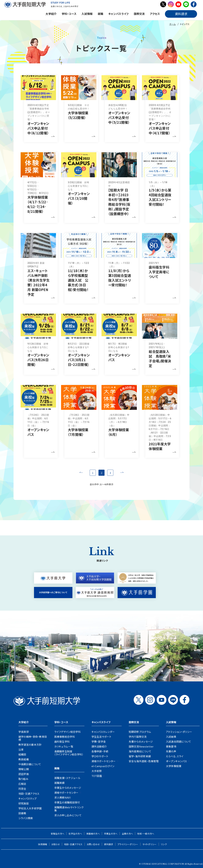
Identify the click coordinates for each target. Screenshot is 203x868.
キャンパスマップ (27, 798)
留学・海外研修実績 (140, 756)
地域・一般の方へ (146, 834)
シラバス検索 (26, 818)
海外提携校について (140, 751)
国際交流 (139, 14)
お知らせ (56, 844)
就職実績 (59, 783)
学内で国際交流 (138, 737)
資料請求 (109, 844)
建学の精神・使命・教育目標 (33, 738)
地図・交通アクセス (29, 794)
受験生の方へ (58, 834)
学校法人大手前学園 (30, 808)
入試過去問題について (179, 742)
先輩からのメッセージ (141, 742)
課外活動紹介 (99, 746)
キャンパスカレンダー (103, 732)
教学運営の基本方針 (30, 745)
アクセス (155, 14)
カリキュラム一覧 (64, 746)
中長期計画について (30, 764)
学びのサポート (100, 756)
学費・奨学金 (99, 742)
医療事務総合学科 (65, 737)
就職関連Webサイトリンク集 (69, 809)
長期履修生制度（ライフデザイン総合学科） (69, 753)
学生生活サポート (101, 737)
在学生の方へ (75, 834)
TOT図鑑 (97, 776)
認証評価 (24, 774)
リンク (164, 844)
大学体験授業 (174, 766)
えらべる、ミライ (175, 756)
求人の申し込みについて (68, 815)
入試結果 (171, 737)
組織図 (22, 754)
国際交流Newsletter (141, 746)
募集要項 (171, 746)
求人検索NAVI (63, 797)
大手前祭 (97, 771)
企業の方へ (127, 834)
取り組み (23, 779)
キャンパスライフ (118, 14)
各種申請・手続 (100, 751)
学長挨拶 (24, 732)
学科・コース (69, 14)
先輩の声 (171, 751)
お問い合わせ (93, 844)
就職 (101, 14)
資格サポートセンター (66, 793)
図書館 (22, 813)
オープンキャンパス (176, 761)
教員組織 (24, 759)
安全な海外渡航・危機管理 (144, 761)
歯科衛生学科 (62, 742)
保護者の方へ (93, 834)
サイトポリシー (150, 844)
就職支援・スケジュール (67, 778)
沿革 (21, 749)
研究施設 (24, 803)
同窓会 (22, 789)
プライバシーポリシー (128, 844)
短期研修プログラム (140, 732)
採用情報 (43, 844)
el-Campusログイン (103, 766)
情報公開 (24, 769)
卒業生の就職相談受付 (67, 802)
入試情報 (87, 14)
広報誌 (22, 784)
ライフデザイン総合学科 (67, 732)
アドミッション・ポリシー (179, 732)
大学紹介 (51, 14)
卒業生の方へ (111, 834)
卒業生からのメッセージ (68, 788)
